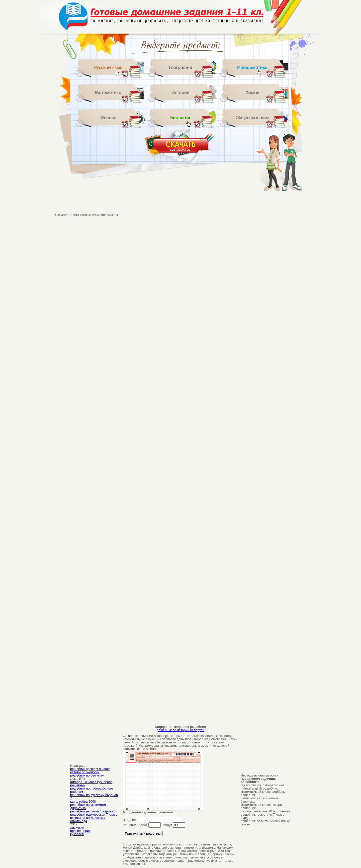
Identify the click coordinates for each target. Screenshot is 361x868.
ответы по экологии (85, 772)
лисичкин (77, 828)
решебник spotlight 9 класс (90, 769)
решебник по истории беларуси (180, 730)
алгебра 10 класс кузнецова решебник (91, 784)
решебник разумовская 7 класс (94, 814)
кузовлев (77, 834)
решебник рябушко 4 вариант (93, 811)
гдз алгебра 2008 (83, 801)
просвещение (80, 831)
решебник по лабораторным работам (92, 790)
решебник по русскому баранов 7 (94, 797)
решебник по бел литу (87, 775)
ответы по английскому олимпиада (88, 819)
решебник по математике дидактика (89, 806)
